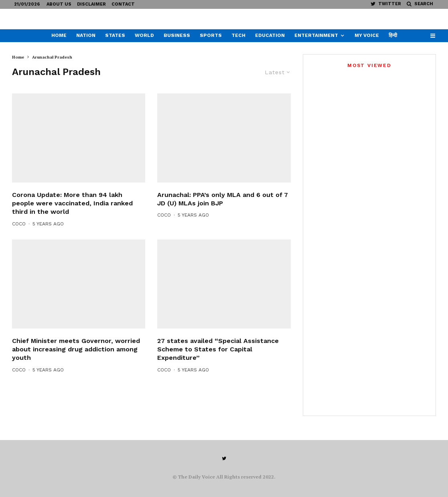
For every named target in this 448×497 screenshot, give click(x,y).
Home (59, 35)
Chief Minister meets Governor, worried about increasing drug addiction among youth (76, 364)
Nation (86, 35)
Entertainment (316, 35)
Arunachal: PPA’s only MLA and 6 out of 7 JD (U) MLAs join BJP (223, 214)
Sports (211, 35)
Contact (123, 4)
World (144, 35)
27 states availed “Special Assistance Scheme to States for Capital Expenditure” (218, 364)
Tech (238, 35)
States (115, 35)
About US (59, 4)
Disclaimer (91, 4)
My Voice (367, 35)
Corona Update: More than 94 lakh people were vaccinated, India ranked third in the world (72, 218)
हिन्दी (393, 35)
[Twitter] (386, 4)
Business (177, 35)
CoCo (19, 239)
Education (270, 35)
